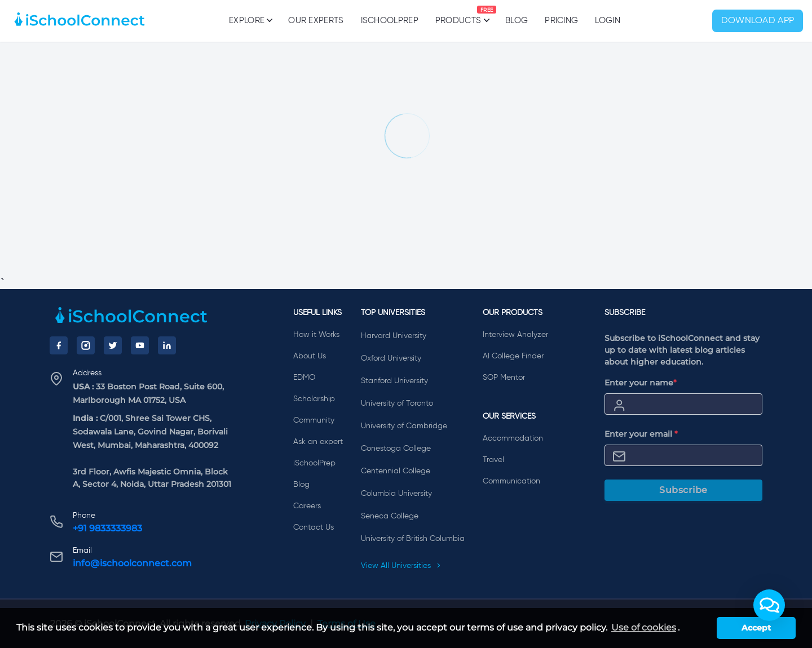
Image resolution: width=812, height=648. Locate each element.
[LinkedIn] (167, 345)
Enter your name (641, 383)
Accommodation (513, 438)
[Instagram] (86, 345)
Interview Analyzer (515, 335)
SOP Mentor (504, 378)
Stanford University (394, 381)
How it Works (316, 335)
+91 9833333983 (107, 528)
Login (608, 21)
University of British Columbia (413, 539)
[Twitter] (113, 345)
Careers (307, 506)
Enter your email (641, 434)
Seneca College (390, 516)
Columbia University (396, 494)
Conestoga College (396, 449)
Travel (493, 460)
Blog (517, 21)
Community (314, 420)
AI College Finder (513, 356)
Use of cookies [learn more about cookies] (644, 627)
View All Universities (401, 566)
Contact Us (314, 527)
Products (458, 15)
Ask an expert (318, 442)
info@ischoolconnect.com (132, 563)
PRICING (561, 21)
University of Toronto (397, 403)
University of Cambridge (404, 426)
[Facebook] (59, 345)
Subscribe (683, 490)
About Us (310, 356)
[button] (769, 605)
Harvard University (394, 336)
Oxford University (391, 358)
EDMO (304, 378)
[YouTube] (140, 345)
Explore (250, 20)
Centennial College (396, 471)
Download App (758, 21)
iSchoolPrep (390, 21)
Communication (511, 481)
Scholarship (314, 399)
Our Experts (316, 21)
